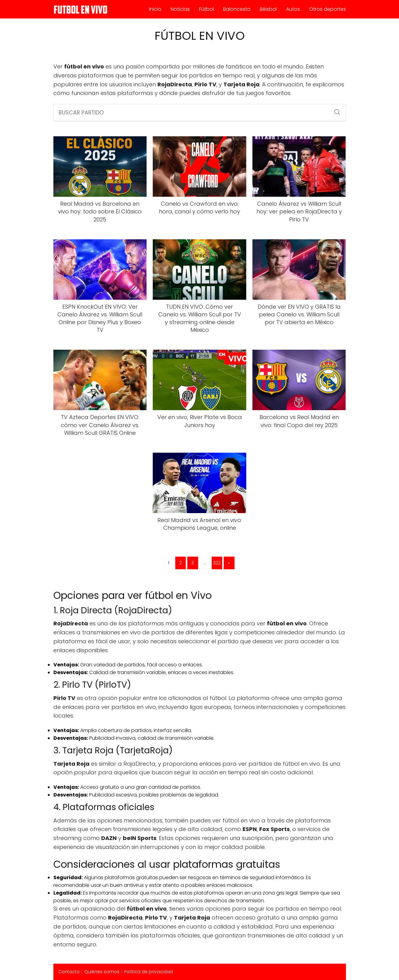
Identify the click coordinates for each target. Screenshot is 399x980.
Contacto (69, 972)
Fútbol (206, 9)
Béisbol (268, 9)
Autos (293, 9)
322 (217, 563)
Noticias (180, 9)
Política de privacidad (148, 972)
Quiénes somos (102, 972)
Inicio (155, 9)
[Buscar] (335, 110)
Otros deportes (328, 9)
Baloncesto (237, 9)
